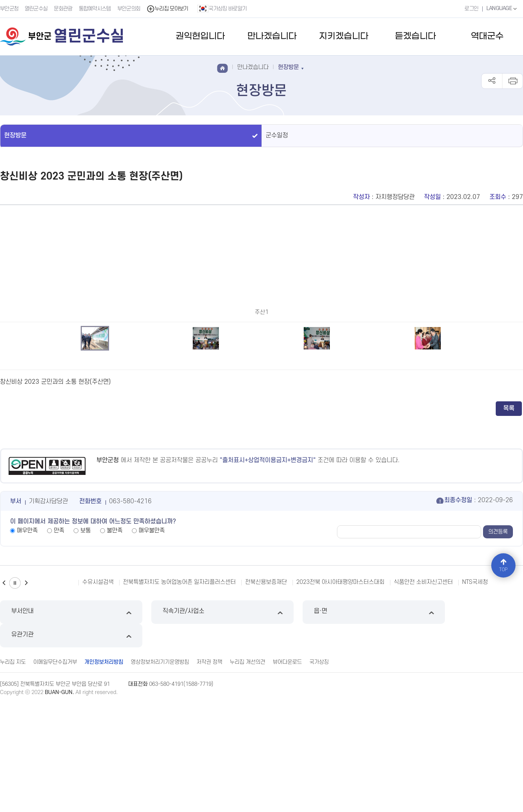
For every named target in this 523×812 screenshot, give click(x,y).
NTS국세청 (475, 715)
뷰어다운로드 (287, 771)
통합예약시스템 (95, 9)
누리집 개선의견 (247, 771)
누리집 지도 (13, 771)
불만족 (115, 664)
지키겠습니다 (344, 36)
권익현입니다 (200, 36)
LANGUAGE (502, 9)
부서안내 (62, 745)
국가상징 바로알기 (222, 9)
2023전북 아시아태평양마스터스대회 (340, 715)
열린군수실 (36, 9)
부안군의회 (129, 9)
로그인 (471, 9)
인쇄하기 (512, 81)
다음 (26, 716)
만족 (59, 664)
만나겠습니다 (272, 36)
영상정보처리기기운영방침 (160, 771)
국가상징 (319, 771)
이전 (4, 716)
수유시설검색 (98, 715)
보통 (86, 664)
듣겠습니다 (415, 36)
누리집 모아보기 (168, 9)
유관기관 (461, 745)
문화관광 (63, 9)
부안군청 (9, 9)
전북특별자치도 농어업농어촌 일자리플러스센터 (179, 715)
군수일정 (277, 136)
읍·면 (328, 745)
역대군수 (487, 36)
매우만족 (27, 664)
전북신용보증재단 (266, 715)
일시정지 (15, 716)
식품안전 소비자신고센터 (423, 715)
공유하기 (492, 81)
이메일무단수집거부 (55, 771)
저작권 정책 (209, 771)
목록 (509, 542)
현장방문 (15, 136)
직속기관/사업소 (195, 745)
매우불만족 (152, 664)
